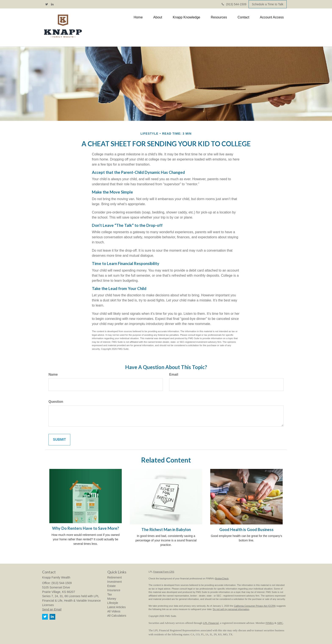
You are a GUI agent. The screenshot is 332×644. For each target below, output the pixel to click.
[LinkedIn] (52, 4)
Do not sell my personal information (231, 609)
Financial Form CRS (164, 572)
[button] (158, 17)
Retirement (115, 577)
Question (56, 402)
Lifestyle (113, 603)
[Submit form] (59, 440)
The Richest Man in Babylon (166, 530)
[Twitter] (47, 4)
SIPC (280, 623)
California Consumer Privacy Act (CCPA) (255, 606)
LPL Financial (211, 623)
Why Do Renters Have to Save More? (86, 528)
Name (53, 374)
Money (112, 599)
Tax (110, 594)
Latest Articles (117, 607)
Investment (115, 582)
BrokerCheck (222, 578)
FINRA (270, 623)
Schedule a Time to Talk (268, 4)
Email (174, 374)
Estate (112, 586)
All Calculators (117, 616)
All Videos (114, 611)
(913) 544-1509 (234, 4)
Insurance (114, 590)
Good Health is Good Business (246, 530)
